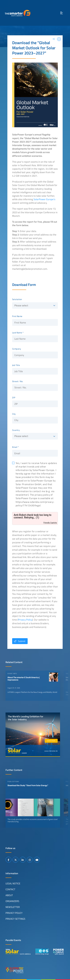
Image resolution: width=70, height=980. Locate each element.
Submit (19, 641)
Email (15, 447)
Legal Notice (13, 883)
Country (16, 430)
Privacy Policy (25, 620)
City (14, 414)
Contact (10, 889)
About (9, 895)
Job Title (16, 365)
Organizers (12, 901)
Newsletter (13, 907)
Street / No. (18, 381)
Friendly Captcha (50, 523)
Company (17, 349)
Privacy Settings (15, 919)
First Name (17, 316)
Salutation (17, 299)
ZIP (14, 398)
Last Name (17, 333)
